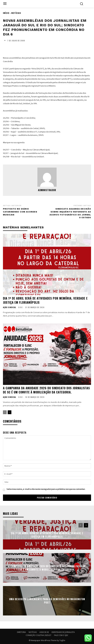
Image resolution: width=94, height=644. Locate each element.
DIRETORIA (21, 632)
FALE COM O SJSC (61, 635)
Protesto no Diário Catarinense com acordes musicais (20, 212)
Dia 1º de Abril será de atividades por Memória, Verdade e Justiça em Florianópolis (45, 300)
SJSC (20, 307)
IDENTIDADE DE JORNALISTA (63, 632)
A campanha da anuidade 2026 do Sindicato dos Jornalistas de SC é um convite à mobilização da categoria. (46, 390)
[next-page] (10, 412)
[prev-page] (5, 412)
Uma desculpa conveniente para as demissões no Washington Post (47, 601)
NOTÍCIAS (16, 13)
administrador (47, 190)
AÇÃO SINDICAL (10, 307)
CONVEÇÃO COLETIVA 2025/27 (39, 635)
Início (6, 13)
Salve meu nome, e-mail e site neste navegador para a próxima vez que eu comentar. (46, 489)
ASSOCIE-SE (44, 632)
